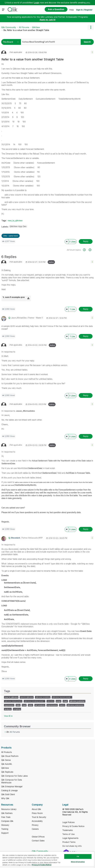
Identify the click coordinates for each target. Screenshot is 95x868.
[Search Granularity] (11, 42)
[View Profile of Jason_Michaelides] (19, 318)
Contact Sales (38, 841)
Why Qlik (5, 798)
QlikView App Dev (18, 226)
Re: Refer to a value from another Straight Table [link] (26, 30)
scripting (17, 709)
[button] (92, 52)
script (59, 701)
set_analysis (40, 705)
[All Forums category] (5, 732)
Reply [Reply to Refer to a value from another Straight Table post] (86, 241)
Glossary (5, 825)
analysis (8, 709)
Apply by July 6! (48, 20)
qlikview (50, 701)
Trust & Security (39, 817)
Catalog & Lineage (9, 790)
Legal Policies (68, 822)
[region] (47, 860)
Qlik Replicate (7, 772)
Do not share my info (72, 846)
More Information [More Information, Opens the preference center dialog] (78, 862)
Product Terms (69, 842)
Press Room (37, 813)
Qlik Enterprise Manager (12, 786)
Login (37, 3)
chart (65, 701)
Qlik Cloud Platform (10, 756)
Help (71, 10)
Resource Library (9, 809)
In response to (8, 352)
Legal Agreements (70, 838)
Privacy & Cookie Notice (73, 826)
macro (62, 705)
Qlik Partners (7, 813)
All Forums (24, 27)
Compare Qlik (7, 821)
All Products (7, 752)
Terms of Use (68, 834)
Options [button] (91, 27)
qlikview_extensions (75, 705)
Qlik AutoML (7, 764)
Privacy (35, 825)
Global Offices (38, 837)
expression (9, 705)
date (18, 705)
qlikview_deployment (13, 701)
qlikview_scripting (43, 697)
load (24, 705)
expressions (52, 705)
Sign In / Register (84, 10)
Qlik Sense (6, 760)
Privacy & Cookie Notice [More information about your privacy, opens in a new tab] (42, 865)
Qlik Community (9, 27)
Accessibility (37, 821)
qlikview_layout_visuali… (62, 697)
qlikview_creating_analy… (34, 701)
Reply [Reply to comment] (86, 309)
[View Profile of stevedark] (16, 538)
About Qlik (36, 809)
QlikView (36, 27)
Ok (78, 856)
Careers (35, 829)
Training (5, 829)
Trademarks (68, 830)
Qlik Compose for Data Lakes (15, 776)
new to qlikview (27, 697)
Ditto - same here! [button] (11, 236)
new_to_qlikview (15, 221)
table (30, 705)
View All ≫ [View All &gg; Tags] (8, 716)
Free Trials (6, 817)
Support (5, 833)
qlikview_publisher (77, 701)
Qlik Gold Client (8, 794)
